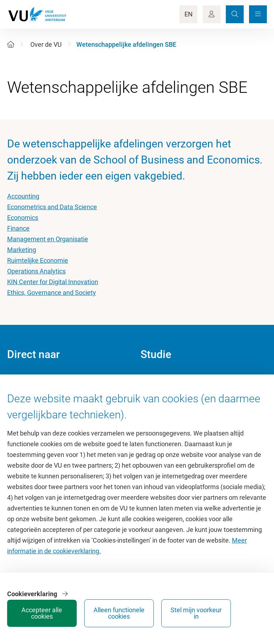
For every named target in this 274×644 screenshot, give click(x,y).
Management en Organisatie (48, 239)
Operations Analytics (36, 271)
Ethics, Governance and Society (52, 293)
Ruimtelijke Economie (38, 260)
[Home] (11, 44)
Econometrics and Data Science (52, 207)
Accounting (23, 196)
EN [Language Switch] (189, 14)
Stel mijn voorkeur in (239, 611)
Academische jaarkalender (177, 378)
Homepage (23, 378)
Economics (23, 218)
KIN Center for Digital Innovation (53, 282)
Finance (18, 228)
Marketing (22, 250)
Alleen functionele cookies (186, 611)
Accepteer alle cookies (132, 611)
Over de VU (46, 44)
